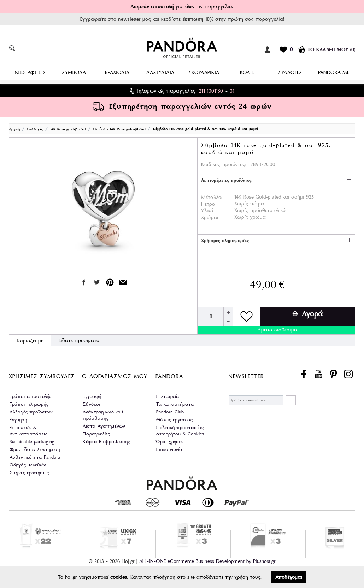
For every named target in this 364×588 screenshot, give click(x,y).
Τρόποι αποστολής (30, 396)
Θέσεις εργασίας (174, 419)
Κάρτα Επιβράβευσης (106, 441)
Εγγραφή (92, 396)
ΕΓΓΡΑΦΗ (291, 400)
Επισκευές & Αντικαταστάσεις (28, 430)
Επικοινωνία (169, 449)
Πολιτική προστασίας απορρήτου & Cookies (180, 430)
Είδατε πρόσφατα (79, 340)
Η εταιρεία (168, 396)
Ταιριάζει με (30, 340)
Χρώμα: (210, 217)
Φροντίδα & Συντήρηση (35, 449)
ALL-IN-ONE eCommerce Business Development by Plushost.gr (207, 561)
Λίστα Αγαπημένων (104, 426)
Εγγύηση (18, 419)
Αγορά (307, 313)
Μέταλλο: (212, 197)
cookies (119, 577)
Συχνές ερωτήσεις (29, 472)
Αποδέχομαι (289, 577)
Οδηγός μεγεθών (28, 464)
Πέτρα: (209, 204)
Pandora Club (170, 411)
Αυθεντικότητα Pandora (35, 457)
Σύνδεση (92, 404)
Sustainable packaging (32, 441)
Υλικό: (208, 210)
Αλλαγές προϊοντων (31, 411)
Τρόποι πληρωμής (29, 404)
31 (232, 90)
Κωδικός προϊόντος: (224, 164)
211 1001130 (211, 90)
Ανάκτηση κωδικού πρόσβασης (103, 415)
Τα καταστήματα (175, 404)
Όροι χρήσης (170, 441)
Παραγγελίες (96, 433)
